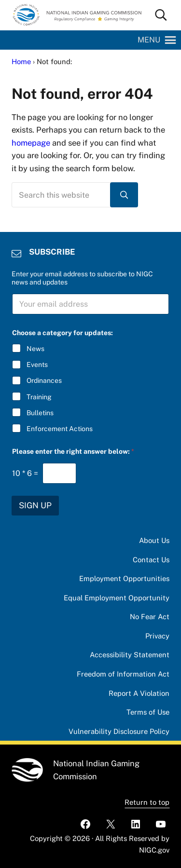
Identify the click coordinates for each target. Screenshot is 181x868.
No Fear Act (150, 617)
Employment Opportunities (124, 578)
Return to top (147, 802)
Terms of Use (148, 712)
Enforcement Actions (60, 429)
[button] (149, 40)
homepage (31, 143)
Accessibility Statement (130, 655)
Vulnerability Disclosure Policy (119, 731)
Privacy (157, 636)
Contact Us (151, 560)
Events (37, 365)
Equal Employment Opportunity (117, 598)
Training (39, 396)
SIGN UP (35, 505)
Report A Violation (139, 693)
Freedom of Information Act (123, 674)
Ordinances (44, 380)
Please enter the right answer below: (73, 451)
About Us (154, 540)
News (35, 349)
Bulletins (40, 413)
